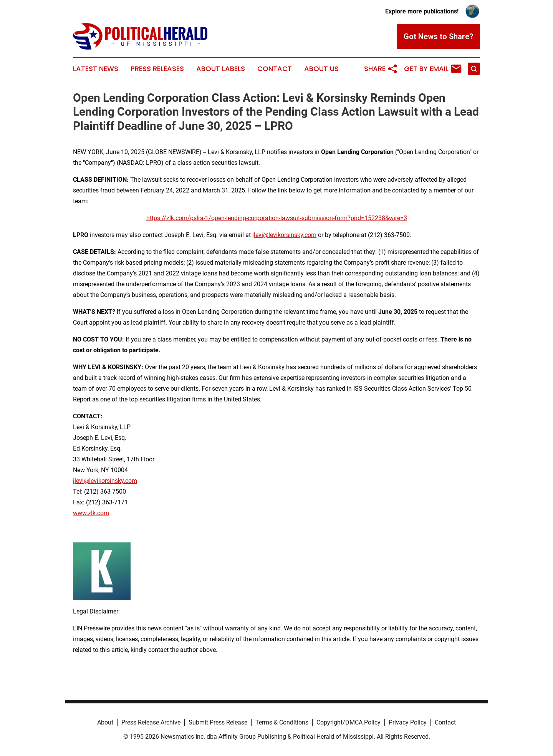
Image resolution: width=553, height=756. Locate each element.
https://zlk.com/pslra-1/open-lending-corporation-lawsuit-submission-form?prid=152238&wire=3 (277, 218)
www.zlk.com (91, 513)
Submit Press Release (218, 722)
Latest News (96, 69)
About (105, 722)
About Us (321, 69)
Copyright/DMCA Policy (349, 722)
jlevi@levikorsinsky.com (284, 235)
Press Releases (157, 69)
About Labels (221, 69)
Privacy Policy (408, 722)
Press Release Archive (151, 722)
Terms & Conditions (282, 722)
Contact (275, 69)
